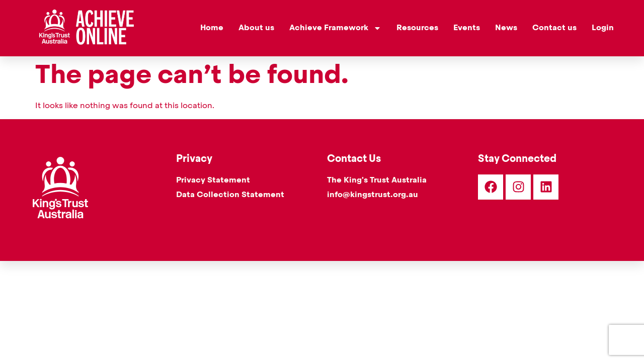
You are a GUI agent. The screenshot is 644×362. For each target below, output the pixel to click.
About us (256, 28)
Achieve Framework (335, 28)
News (506, 28)
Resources (417, 28)
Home (212, 28)
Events (467, 28)
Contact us (554, 28)
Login (603, 28)
